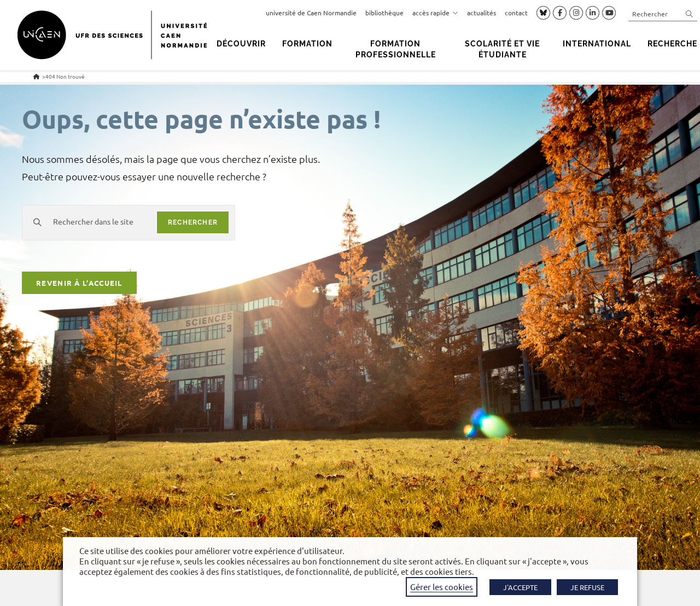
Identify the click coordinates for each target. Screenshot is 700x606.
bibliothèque (384, 13)
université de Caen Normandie (311, 13)
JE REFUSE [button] (587, 587)
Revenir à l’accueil (79, 284)
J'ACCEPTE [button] (520, 587)
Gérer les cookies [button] (442, 587)
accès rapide (435, 13)
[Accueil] (36, 76)
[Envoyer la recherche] (690, 13)
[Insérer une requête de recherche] (663, 13)
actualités (482, 13)
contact (516, 13)
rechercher (193, 222)
